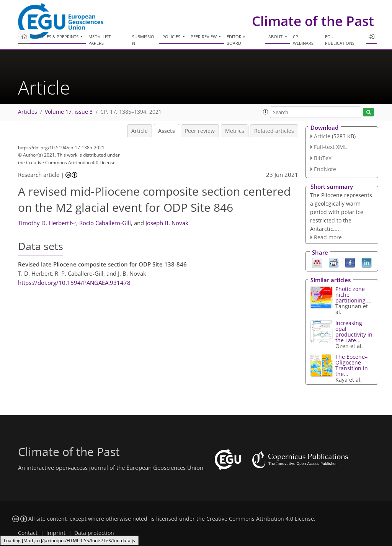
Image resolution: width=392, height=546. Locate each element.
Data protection (94, 533)
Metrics (235, 131)
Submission (143, 40)
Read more (328, 237)
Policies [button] (172, 37)
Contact (28, 533)
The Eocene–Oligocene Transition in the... (352, 365)
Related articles (274, 131)
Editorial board (237, 40)
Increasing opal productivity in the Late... (354, 332)
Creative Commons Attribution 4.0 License (260, 519)
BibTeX (323, 158)
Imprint (56, 533)
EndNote (325, 169)
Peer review (200, 131)
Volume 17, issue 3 (69, 112)
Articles (28, 112)
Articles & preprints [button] (56, 37)
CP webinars (303, 40)
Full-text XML (330, 147)
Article (140, 131)
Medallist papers (100, 40)
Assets (167, 131)
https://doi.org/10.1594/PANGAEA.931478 (74, 283)
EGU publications (340, 40)
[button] (266, 112)
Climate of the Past (313, 21)
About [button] (276, 37)
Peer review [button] (204, 37)
